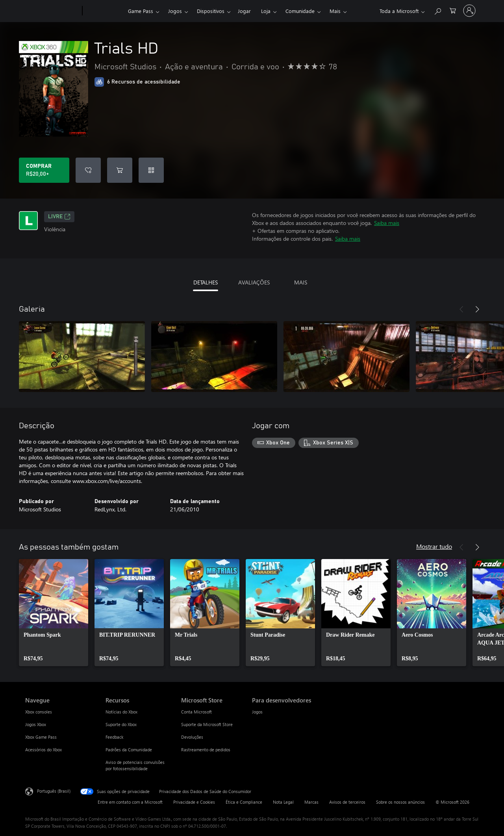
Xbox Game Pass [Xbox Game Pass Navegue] (41, 737)
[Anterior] (461, 309)
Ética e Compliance (244, 802)
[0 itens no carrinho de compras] (453, 10)
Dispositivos (211, 11)
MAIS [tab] (301, 282)
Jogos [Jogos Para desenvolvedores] (257, 712)
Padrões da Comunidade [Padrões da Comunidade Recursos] (129, 750)
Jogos (175, 11)
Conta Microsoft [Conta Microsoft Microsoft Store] (196, 712)
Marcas (311, 802)
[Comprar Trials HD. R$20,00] (44, 170)
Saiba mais (387, 223)
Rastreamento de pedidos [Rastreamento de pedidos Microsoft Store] (206, 750)
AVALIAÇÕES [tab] (254, 282)
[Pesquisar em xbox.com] (437, 10)
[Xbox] (104, 11)
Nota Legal (283, 802)
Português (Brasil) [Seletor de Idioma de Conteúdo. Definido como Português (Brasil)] (54, 791)
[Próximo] (477, 309)
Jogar (244, 11)
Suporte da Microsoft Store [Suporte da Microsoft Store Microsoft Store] (207, 724)
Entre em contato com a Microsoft (130, 802)
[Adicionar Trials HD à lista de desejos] (88, 170)
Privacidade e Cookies (194, 802)
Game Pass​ (141, 11)
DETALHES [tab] (206, 282)
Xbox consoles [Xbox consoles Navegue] (39, 712)
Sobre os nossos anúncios (400, 802)
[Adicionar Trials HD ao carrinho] (120, 170)
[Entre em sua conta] (469, 11)
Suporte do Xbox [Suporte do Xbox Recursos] (121, 724)
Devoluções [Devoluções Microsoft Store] (192, 737)
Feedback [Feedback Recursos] (114, 737)
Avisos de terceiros (347, 802)
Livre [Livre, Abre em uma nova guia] (59, 217)
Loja (266, 11)
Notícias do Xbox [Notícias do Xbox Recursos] (121, 712)
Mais (335, 11)
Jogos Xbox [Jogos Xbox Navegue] (36, 724)
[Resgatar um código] (151, 170)
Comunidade (300, 11)
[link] (54, 613)
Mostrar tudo (434, 546)
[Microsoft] (52, 11)
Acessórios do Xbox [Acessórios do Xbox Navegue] (44, 750)
